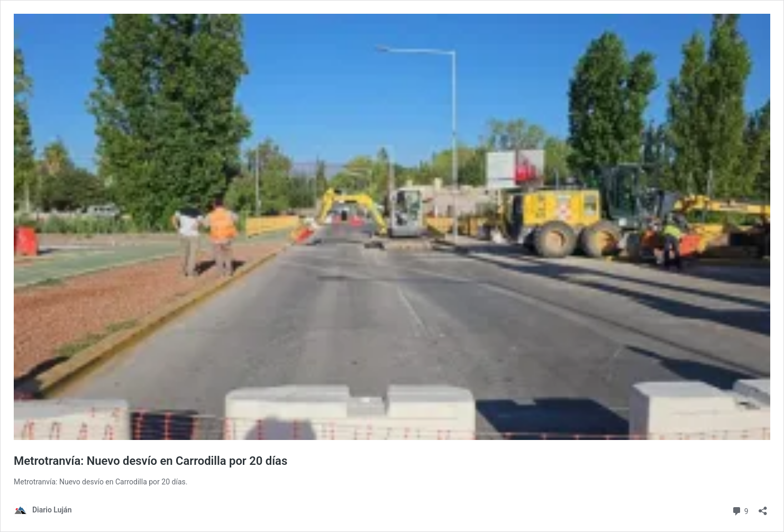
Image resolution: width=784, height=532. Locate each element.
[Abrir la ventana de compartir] (763, 507)
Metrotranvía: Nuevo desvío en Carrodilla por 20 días (151, 461)
